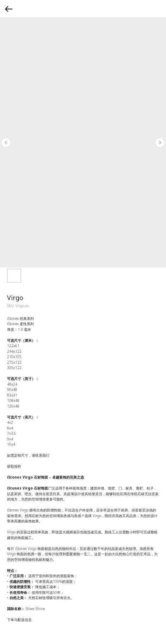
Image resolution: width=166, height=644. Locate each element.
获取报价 (14, 466)
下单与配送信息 (19, 620)
